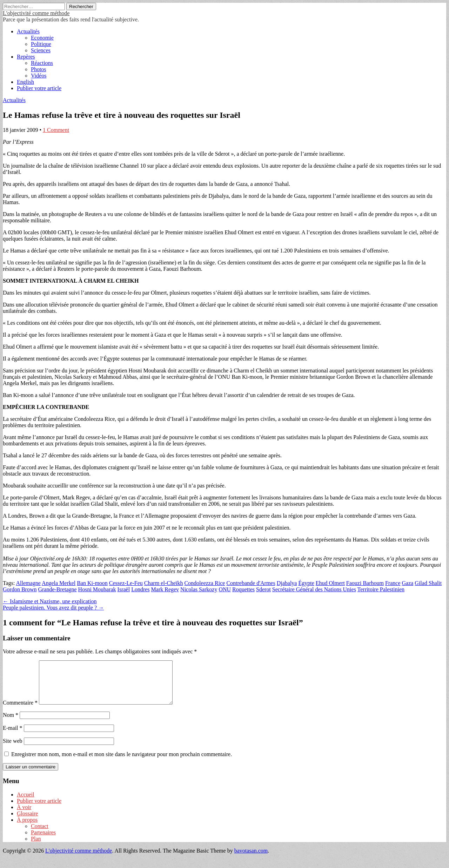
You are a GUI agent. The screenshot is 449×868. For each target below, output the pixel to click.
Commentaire (20, 711)
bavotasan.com (251, 859)
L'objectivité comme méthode (36, 13)
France (393, 583)
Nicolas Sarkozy (199, 589)
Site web (13, 749)
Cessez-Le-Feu (126, 583)
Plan (36, 847)
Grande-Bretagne (57, 589)
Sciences (41, 50)
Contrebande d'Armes (251, 583)
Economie (42, 38)
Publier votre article (39, 88)
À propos (27, 828)
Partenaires (43, 841)
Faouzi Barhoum (365, 583)
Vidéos (39, 76)
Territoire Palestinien (381, 589)
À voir (24, 816)
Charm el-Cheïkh (164, 583)
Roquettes (243, 589)
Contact (40, 835)
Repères (26, 57)
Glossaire (27, 822)
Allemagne (28, 583)
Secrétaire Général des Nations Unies (314, 589)
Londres (140, 589)
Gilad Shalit (428, 583)
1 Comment (56, 130)
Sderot (263, 589)
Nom (11, 723)
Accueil (26, 803)
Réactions (42, 63)
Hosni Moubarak (97, 589)
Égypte (306, 583)
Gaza (407, 583)
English (25, 82)
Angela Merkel (59, 583)
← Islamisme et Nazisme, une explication (50, 601)
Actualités (28, 31)
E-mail (13, 736)
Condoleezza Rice (205, 583)
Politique (41, 44)
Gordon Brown (20, 589)
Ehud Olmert (330, 583)
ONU (225, 589)
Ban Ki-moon (92, 583)
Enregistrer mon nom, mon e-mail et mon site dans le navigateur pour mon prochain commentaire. (122, 763)
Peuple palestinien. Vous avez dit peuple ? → (53, 608)
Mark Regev (165, 589)
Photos (39, 69)
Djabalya (287, 583)
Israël (124, 589)
